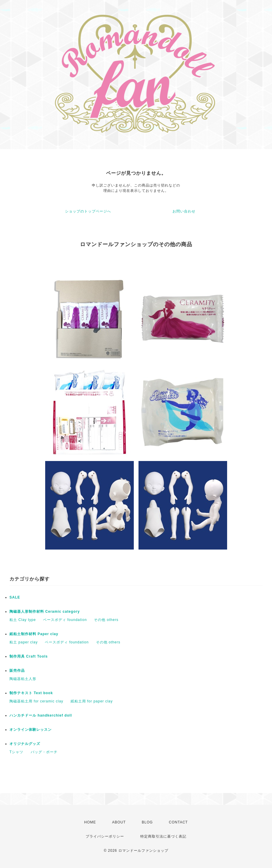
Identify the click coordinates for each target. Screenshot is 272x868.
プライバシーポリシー (105, 836)
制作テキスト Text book (31, 693)
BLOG (147, 822)
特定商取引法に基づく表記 (163, 836)
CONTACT (178, 822)
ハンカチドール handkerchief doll (41, 715)
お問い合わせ (184, 211)
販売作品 (17, 671)
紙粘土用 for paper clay (92, 701)
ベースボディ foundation (65, 620)
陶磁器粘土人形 (23, 679)
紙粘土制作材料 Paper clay (34, 634)
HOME (90, 822)
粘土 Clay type (23, 620)
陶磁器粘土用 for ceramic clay (36, 701)
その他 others (106, 620)
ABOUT (119, 822)
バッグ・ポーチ (44, 752)
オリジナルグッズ (25, 744)
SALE (15, 597)
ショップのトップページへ (88, 211)
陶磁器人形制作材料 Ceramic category (45, 612)
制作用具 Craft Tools (29, 656)
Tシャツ (16, 752)
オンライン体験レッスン (31, 730)
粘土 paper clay (24, 642)
